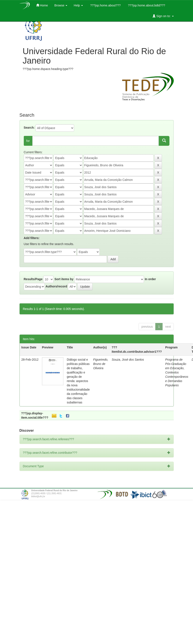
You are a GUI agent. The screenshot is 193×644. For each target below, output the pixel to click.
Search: (29, 128)
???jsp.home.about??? (105, 5)
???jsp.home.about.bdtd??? (146, 5)
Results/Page (33, 279)
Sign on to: (163, 16)
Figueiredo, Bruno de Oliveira (101, 364)
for (28, 141)
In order (150, 279)
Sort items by (64, 279)
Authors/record (56, 286)
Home (42, 5)
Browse (61, 5)
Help (78, 5)
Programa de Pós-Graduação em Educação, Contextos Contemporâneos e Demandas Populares (177, 372)
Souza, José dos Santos (128, 360)
